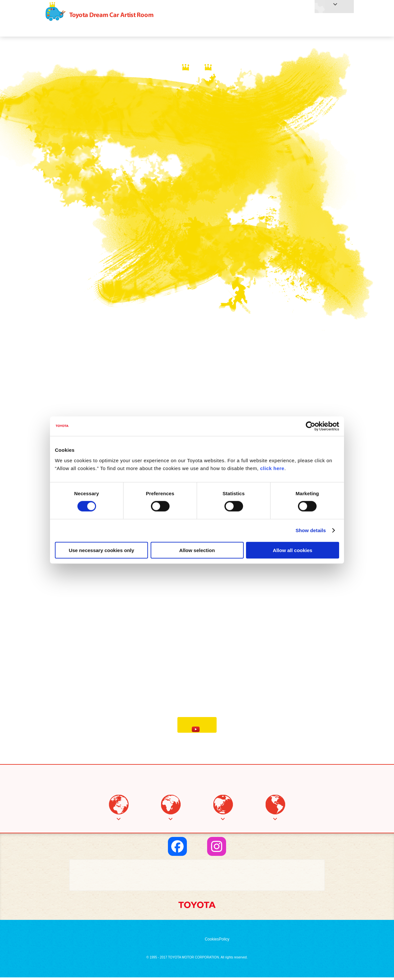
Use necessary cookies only (101, 550)
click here (272, 468)
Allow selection (197, 550)
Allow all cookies (293, 550)
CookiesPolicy (217, 942)
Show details (311, 530)
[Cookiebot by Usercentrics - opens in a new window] (311, 426)
